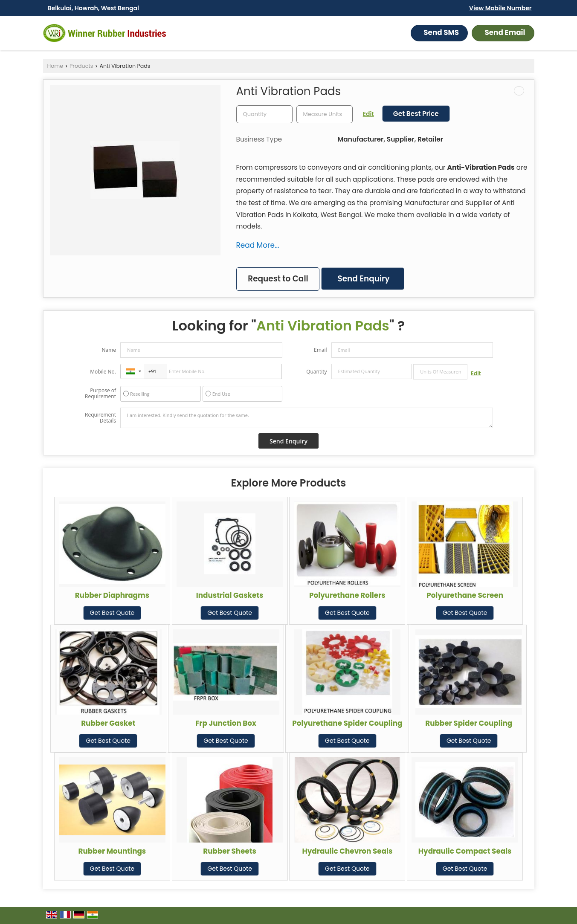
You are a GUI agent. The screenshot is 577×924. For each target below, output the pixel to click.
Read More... (258, 245)
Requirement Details (100, 418)
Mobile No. (103, 372)
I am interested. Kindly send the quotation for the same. (307, 418)
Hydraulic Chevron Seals (347, 851)
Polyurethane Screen (465, 595)
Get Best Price (416, 114)
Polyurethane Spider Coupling (347, 723)
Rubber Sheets (230, 851)
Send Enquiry (363, 279)
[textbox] (325, 114)
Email (320, 350)
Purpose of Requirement (100, 394)
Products (81, 66)
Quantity (316, 372)
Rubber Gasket (108, 723)
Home (55, 66)
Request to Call (278, 279)
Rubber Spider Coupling (469, 723)
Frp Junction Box (226, 723)
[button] (500, 8)
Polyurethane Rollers (347, 595)
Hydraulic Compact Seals (465, 851)
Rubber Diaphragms (112, 595)
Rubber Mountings (112, 851)
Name (109, 350)
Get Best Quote (112, 613)
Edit (368, 114)
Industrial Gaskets (230, 595)
